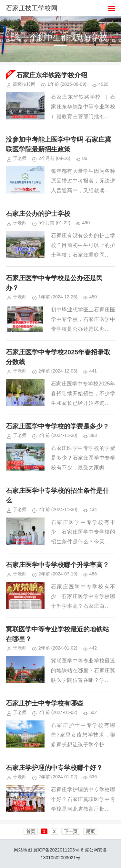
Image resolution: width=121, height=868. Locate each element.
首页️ (31, 831)
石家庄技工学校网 (32, 8)
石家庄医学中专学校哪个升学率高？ (57, 565)
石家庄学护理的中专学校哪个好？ (54, 768)
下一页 (71, 831)
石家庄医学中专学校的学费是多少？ (57, 426)
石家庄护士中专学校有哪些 (45, 703)
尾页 (90, 831)
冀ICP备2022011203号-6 (58, 850)
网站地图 (23, 850)
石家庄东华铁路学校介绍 (52, 75)
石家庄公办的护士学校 (38, 214)
